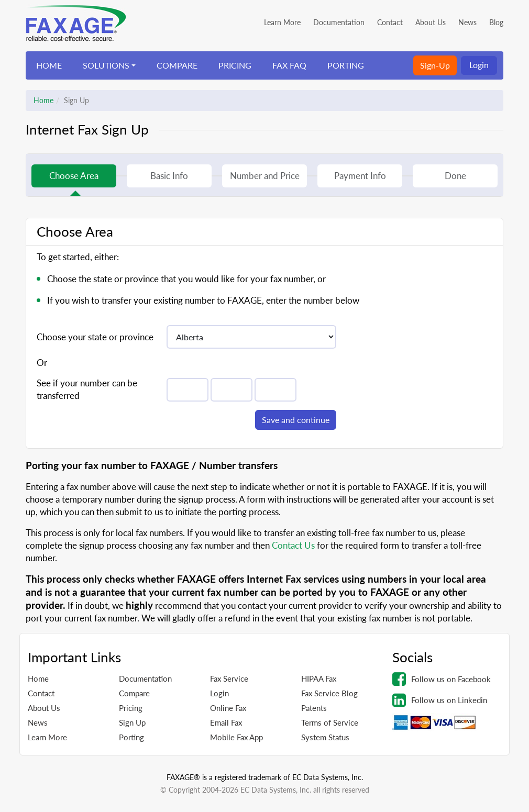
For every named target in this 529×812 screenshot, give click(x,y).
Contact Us (293, 545)
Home (43, 100)
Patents (314, 708)
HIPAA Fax (319, 678)
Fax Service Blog (329, 693)
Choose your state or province (95, 337)
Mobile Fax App (236, 737)
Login (479, 65)
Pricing (131, 708)
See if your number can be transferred (87, 389)
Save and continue (296, 420)
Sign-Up (435, 65)
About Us (431, 22)
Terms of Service (330, 722)
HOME (49, 65)
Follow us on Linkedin (440, 700)
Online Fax (228, 708)
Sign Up (132, 722)
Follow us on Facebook (442, 679)
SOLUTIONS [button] (106, 65)
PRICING (235, 65)
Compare (134, 693)
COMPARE (177, 65)
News (467, 22)
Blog (496, 22)
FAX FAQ (289, 65)
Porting (131, 737)
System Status (325, 737)
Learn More (282, 22)
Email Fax (226, 722)
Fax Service (229, 678)
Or (42, 363)
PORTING (346, 65)
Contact (390, 22)
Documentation (339, 22)
